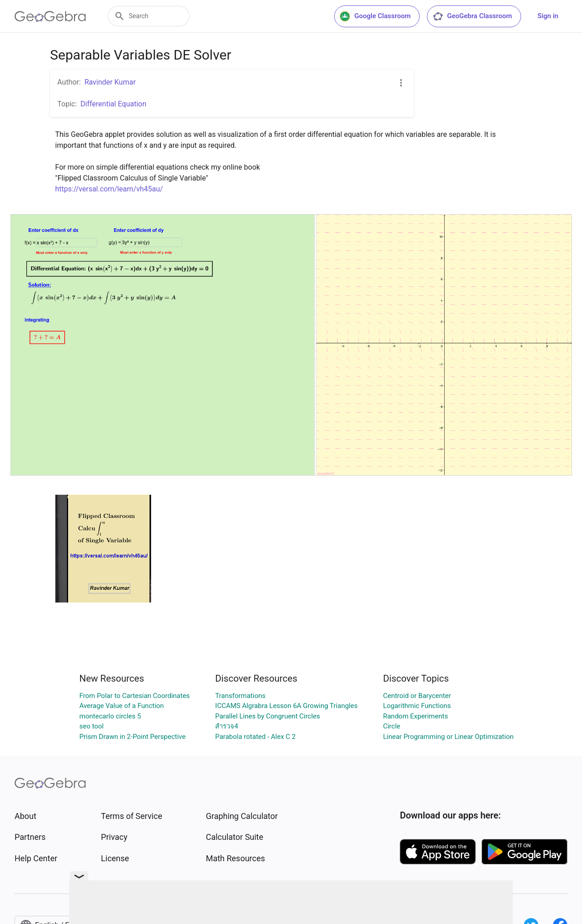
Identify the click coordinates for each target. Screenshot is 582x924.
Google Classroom (375, 16)
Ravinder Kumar (110, 82)
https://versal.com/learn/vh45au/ (109, 189)
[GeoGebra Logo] (50, 16)
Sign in (548, 16)
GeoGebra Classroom (472, 16)
